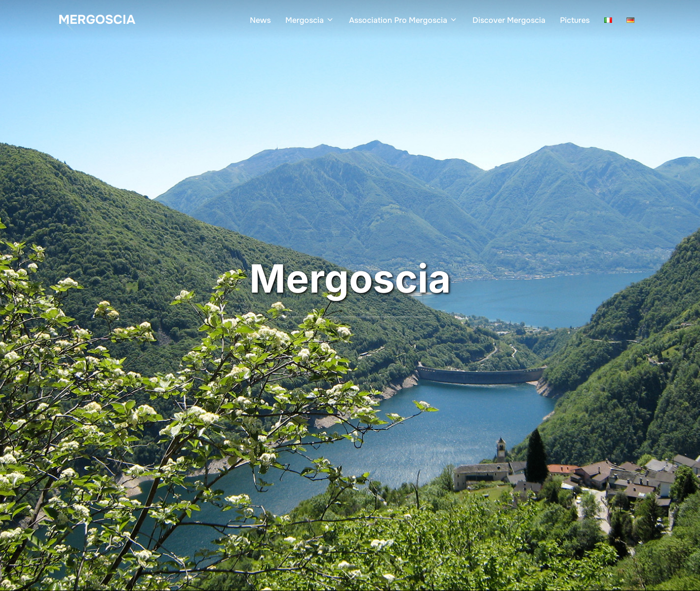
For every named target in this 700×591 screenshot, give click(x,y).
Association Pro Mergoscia (403, 20)
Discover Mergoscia (509, 20)
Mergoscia (97, 20)
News (260, 20)
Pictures (575, 20)
